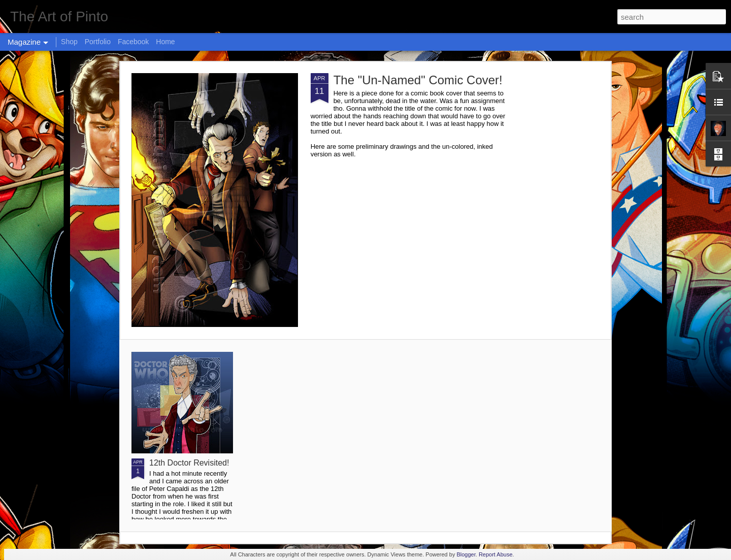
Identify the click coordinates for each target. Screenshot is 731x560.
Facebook (133, 42)
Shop (69, 42)
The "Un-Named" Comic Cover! (418, 80)
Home (165, 42)
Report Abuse (496, 554)
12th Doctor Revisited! (189, 463)
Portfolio (98, 42)
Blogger (466, 554)
